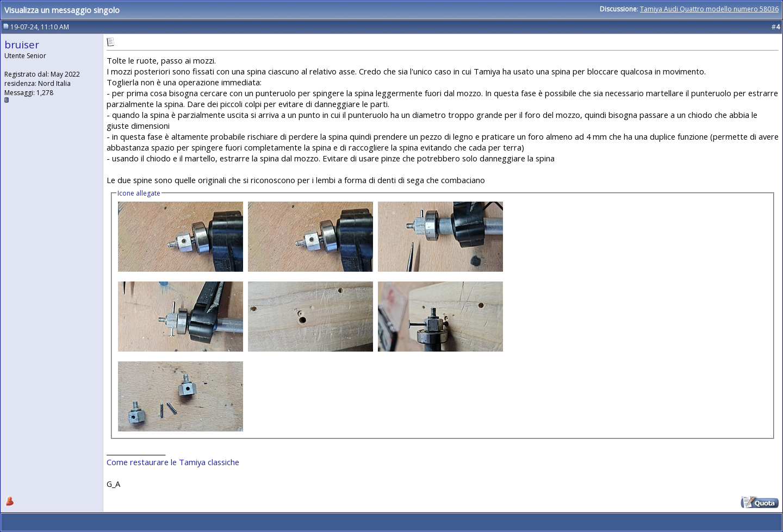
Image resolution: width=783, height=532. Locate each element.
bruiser (22, 44)
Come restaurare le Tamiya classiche (173, 462)
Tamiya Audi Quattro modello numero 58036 (709, 9)
